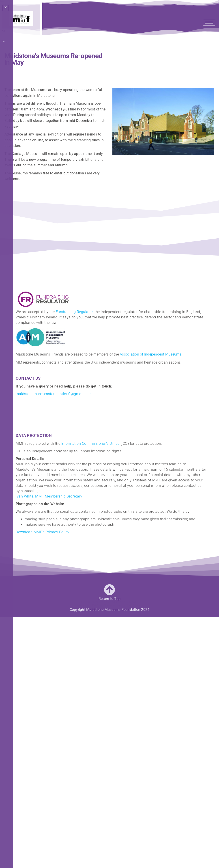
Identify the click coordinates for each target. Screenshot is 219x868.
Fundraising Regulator (74, 312)
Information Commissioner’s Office (90, 444)
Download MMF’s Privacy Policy (43, 532)
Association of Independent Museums (151, 354)
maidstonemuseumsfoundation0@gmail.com (54, 394)
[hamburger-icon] (209, 22)
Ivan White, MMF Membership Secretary (49, 496)
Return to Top (109, 599)
